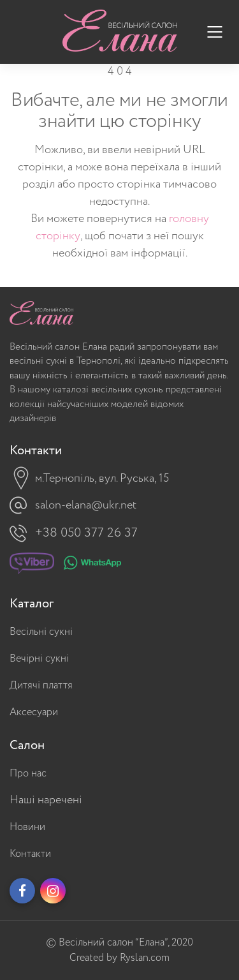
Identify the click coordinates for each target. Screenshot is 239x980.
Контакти (30, 854)
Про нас (28, 774)
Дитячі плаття (41, 686)
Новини (27, 827)
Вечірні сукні (39, 659)
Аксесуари (34, 712)
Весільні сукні (41, 632)
